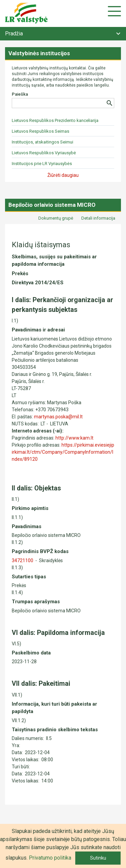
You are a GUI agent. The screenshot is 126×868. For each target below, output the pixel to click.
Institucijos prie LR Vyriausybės (42, 164)
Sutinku (98, 858)
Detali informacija (98, 218)
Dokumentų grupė (56, 218)
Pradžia (14, 34)
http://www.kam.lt (74, 438)
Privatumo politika (50, 858)
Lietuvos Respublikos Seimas (40, 131)
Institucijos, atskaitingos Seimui (43, 142)
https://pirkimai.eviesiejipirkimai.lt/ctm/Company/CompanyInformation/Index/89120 (63, 452)
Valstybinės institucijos (39, 53)
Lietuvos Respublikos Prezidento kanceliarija (55, 120)
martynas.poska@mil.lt (58, 417)
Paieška (20, 94)
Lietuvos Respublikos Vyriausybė (44, 153)
